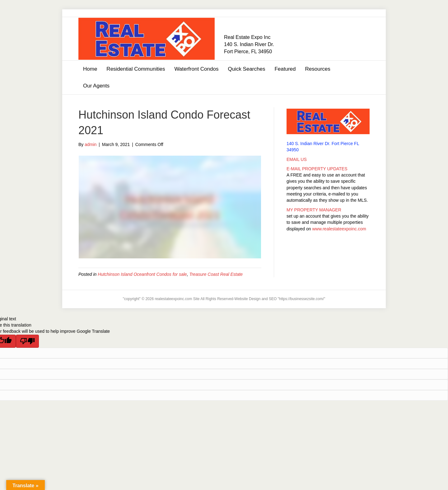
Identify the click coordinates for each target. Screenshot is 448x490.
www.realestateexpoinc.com (339, 229)
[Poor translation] (27, 341)
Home (90, 69)
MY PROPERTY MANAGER (314, 210)
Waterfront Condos (196, 69)
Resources (317, 69)
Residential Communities (136, 69)
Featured (285, 69)
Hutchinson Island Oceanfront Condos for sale (142, 274)
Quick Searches (246, 69)
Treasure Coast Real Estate (216, 274)
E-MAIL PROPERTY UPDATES (317, 169)
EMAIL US (297, 159)
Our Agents (96, 86)
